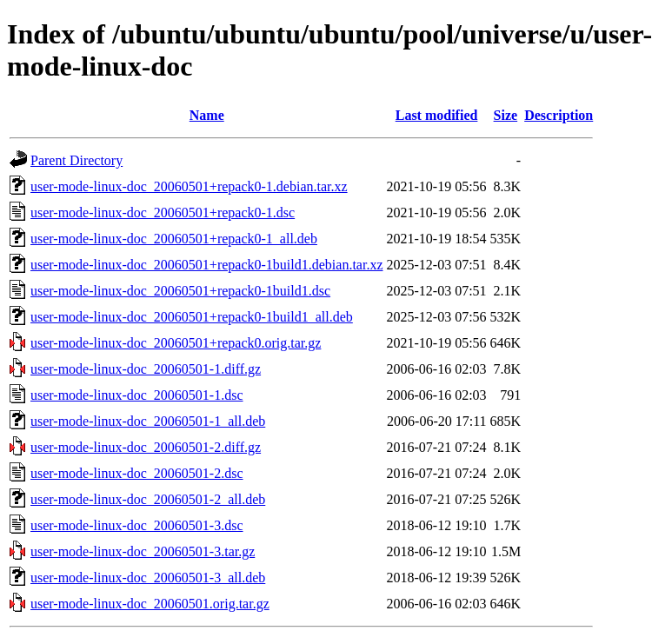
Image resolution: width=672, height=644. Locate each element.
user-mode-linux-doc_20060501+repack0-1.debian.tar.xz (189, 186)
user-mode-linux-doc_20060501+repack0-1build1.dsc (180, 291)
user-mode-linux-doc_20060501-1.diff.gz (146, 369)
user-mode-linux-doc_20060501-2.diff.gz (146, 447)
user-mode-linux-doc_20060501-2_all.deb (148, 499)
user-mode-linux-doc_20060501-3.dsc (137, 525)
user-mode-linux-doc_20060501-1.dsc (137, 395)
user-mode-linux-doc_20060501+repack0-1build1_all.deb (192, 317)
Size (506, 115)
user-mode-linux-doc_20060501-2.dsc (137, 473)
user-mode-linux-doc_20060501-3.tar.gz (143, 551)
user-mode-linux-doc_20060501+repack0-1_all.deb (174, 239)
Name (207, 115)
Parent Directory (77, 160)
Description (559, 115)
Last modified (437, 115)
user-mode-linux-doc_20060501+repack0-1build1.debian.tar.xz (206, 265)
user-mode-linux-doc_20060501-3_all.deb (148, 578)
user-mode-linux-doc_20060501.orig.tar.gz (150, 604)
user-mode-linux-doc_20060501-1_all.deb (148, 421)
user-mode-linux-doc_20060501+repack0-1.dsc (163, 212)
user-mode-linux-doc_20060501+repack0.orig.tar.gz (176, 343)
